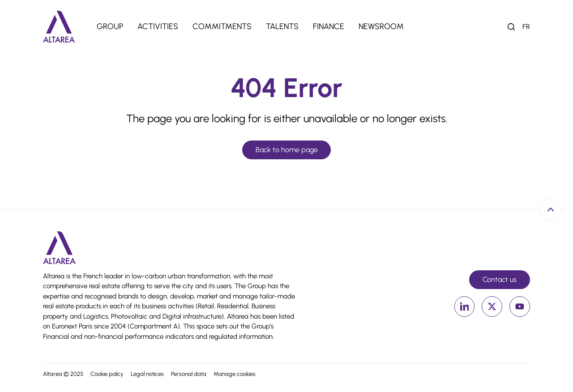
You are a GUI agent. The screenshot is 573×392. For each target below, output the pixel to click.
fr (526, 27)
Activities (158, 26)
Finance (329, 26)
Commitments (222, 26)
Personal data (189, 374)
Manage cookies (235, 374)
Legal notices (147, 374)
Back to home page (287, 150)
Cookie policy (107, 374)
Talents (282, 26)
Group (110, 26)
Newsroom (381, 26)
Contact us (500, 279)
